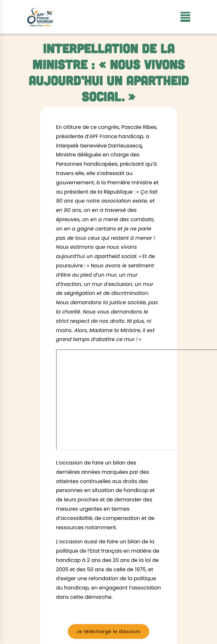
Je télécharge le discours (108, 631)
